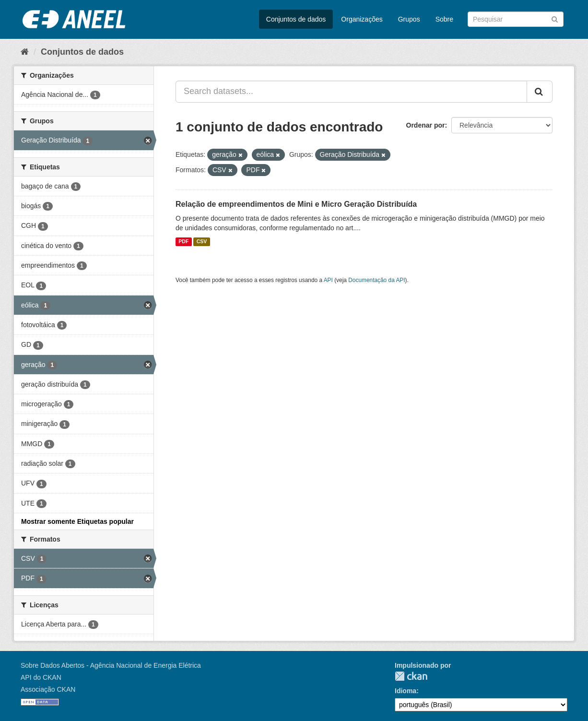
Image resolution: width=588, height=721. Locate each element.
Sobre (444, 19)
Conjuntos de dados (296, 19)
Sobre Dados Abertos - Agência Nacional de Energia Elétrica (111, 665)
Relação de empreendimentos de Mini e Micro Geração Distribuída (296, 204)
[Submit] (555, 18)
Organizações (362, 19)
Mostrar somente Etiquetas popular (77, 521)
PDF (183, 242)
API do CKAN (41, 677)
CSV (202, 242)
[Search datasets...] (351, 92)
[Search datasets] (516, 19)
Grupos (409, 19)
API (328, 280)
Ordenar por (426, 125)
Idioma (406, 691)
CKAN (411, 676)
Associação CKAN (48, 689)
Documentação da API (376, 280)
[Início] (25, 52)
